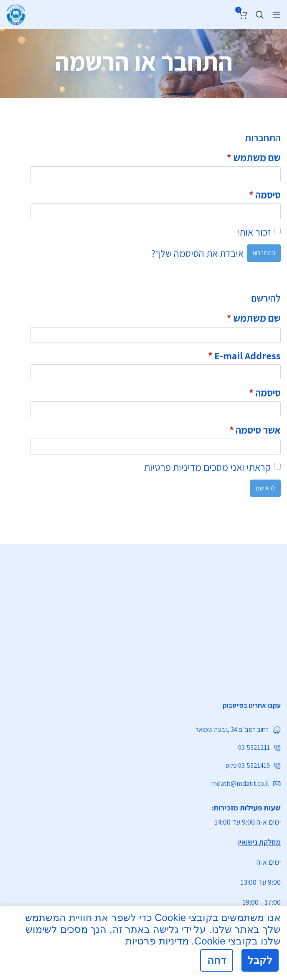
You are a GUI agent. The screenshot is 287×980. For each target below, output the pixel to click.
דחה (217, 960)
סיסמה (265, 195)
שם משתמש (254, 157)
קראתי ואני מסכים (207, 467)
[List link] (143, 706)
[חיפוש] (260, 15)
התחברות (264, 253)
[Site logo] (16, 13)
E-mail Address (244, 355)
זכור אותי (254, 232)
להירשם (265, 488)
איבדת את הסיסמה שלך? (197, 253)
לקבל (260, 960)
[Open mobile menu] (277, 15)
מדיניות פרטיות (173, 467)
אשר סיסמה (255, 430)
